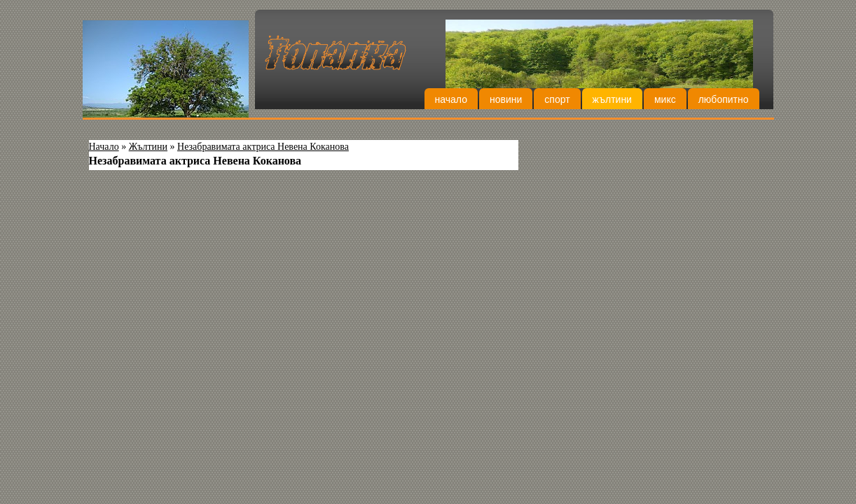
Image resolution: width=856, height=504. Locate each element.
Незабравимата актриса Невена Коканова (263, 147)
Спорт (557, 99)
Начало (451, 99)
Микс (665, 99)
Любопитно (724, 99)
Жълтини (612, 99)
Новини (506, 99)
